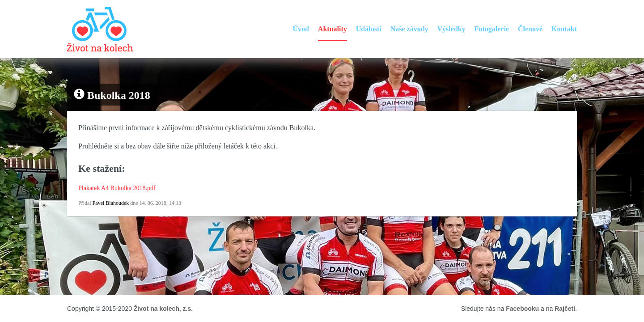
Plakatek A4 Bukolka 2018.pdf (117, 188)
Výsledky (451, 29)
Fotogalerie (492, 29)
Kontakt (564, 29)
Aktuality (333, 29)
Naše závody (409, 29)
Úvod (301, 29)
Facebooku (522, 309)
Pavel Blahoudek (111, 203)
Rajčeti (565, 309)
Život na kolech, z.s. (163, 309)
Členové (530, 29)
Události (369, 29)
